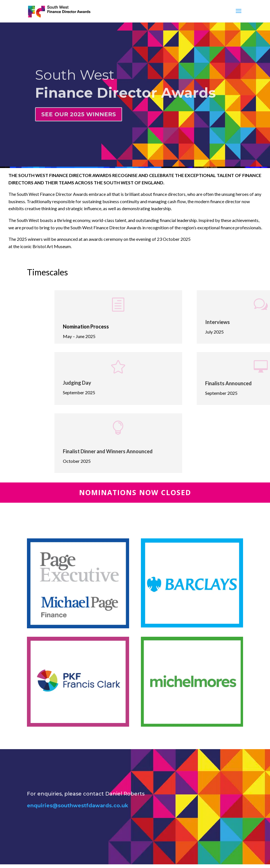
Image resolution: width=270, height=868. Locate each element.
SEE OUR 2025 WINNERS (79, 120)
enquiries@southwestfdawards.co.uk (78, 806)
